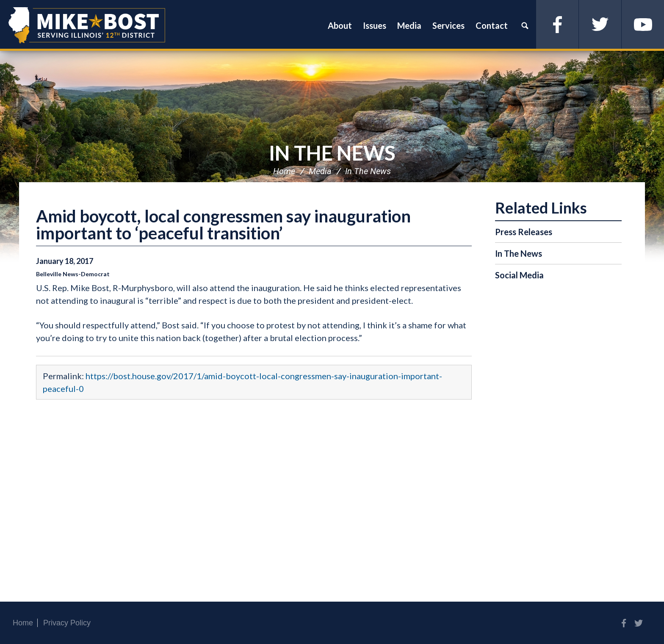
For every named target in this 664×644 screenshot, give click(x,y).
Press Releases (524, 232)
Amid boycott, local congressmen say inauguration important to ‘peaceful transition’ (223, 225)
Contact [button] (492, 25)
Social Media (519, 275)
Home (284, 171)
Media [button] (409, 25)
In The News (332, 153)
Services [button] (448, 25)
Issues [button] (375, 25)
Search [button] (525, 25)
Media (320, 171)
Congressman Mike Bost (87, 25)
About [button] (340, 25)
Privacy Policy (67, 623)
